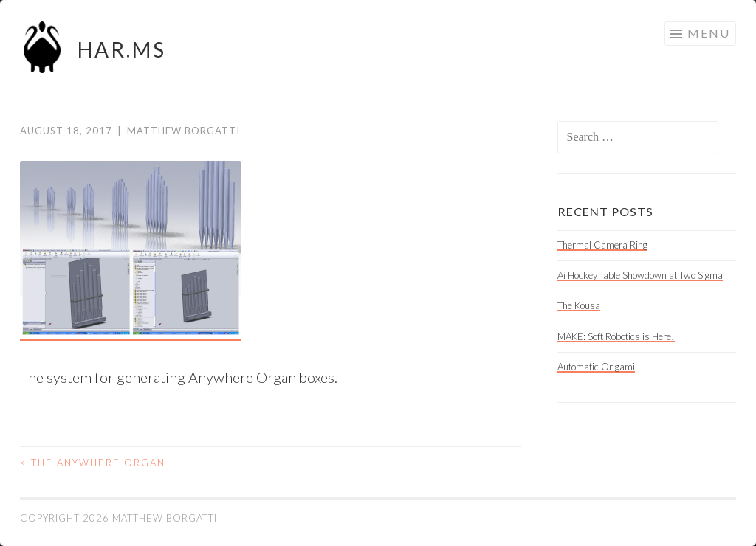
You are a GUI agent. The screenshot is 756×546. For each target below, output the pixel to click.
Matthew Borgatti (183, 131)
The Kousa (579, 305)
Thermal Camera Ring (602, 245)
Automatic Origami (596, 367)
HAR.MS (122, 49)
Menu (709, 33)
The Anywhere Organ (93, 463)
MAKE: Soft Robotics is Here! (616, 336)
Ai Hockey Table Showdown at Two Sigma (640, 275)
